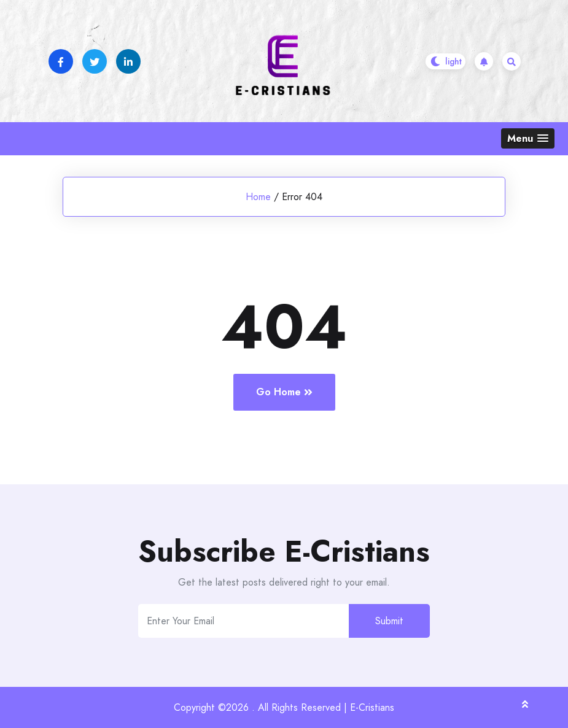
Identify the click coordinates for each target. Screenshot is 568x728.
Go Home (284, 392)
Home (258, 197)
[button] (528, 138)
